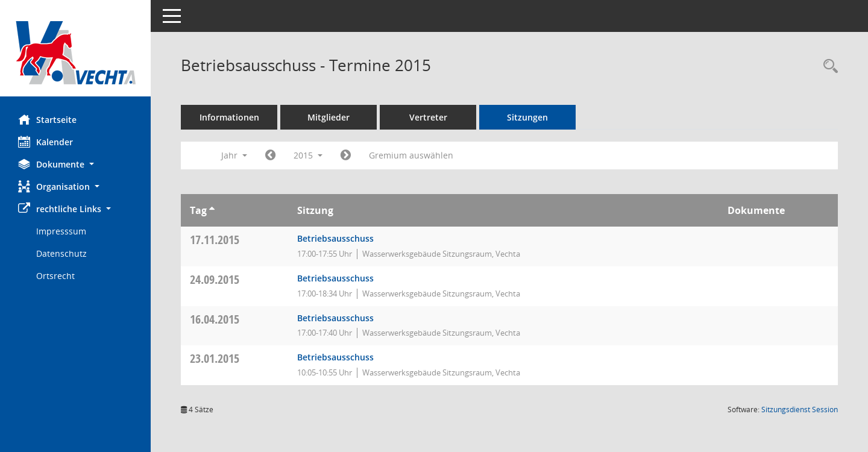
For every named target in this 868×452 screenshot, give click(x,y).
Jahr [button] (234, 155)
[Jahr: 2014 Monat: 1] (270, 155)
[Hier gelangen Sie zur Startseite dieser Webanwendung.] (75, 53)
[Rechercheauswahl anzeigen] (828, 67)
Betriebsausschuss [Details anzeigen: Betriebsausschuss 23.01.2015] (335, 357)
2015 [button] (308, 155)
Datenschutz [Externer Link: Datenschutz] (61, 253)
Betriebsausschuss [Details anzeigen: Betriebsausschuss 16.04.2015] (335, 318)
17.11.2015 (215, 240)
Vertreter (428, 117)
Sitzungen (527, 117)
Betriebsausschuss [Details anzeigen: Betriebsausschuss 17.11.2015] (335, 238)
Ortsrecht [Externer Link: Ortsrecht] (55, 276)
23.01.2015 (215, 358)
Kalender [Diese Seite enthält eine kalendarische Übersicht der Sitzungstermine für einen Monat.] (46, 142)
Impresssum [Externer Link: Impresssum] (61, 231)
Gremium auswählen (411, 155)
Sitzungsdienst (800, 410)
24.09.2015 (215, 279)
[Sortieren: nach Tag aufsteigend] (212, 210)
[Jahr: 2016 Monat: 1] (346, 155)
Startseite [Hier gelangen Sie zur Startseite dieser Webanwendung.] (47, 119)
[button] (75, 164)
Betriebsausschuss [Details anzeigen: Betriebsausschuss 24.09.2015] (335, 278)
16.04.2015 (215, 319)
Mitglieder (329, 117)
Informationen (229, 117)
